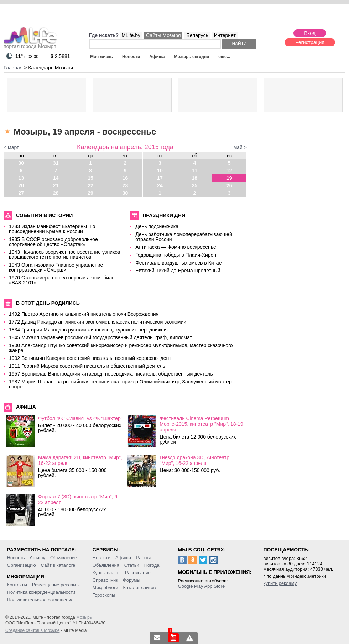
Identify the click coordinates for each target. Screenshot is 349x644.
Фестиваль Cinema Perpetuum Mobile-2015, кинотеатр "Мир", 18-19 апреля (201, 424)
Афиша (157, 57)
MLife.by (131, 35)
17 (160, 178)
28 (56, 193)
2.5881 (60, 56)
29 (90, 193)
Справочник (105, 580)
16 (125, 178)
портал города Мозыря (30, 44)
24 (160, 185)
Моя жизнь (101, 57)
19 (229, 178)
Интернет (225, 35)
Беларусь (197, 35)
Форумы (132, 580)
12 (229, 171)
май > (240, 147)
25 (195, 185)
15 (90, 178)
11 (195, 171)
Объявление (64, 558)
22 (90, 185)
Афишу (37, 558)
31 (56, 163)
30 (21, 163)
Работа (144, 558)
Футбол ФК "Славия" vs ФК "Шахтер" (80, 418)
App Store (214, 586)
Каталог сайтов (140, 588)
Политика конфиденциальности (41, 592)
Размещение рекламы (56, 585)
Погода (152, 565)
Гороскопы (104, 595)
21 (56, 185)
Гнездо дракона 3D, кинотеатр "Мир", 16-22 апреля (194, 460)
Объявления (106, 565)
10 (160, 171)
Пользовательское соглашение (40, 600)
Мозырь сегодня (192, 57)
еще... (224, 57)
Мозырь (84, 617)
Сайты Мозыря (163, 35)
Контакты (17, 585)
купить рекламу (280, 583)
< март (11, 147)
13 (21, 178)
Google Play (191, 586)
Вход (310, 33)
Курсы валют (106, 573)
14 (56, 178)
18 (195, 178)
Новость (16, 558)
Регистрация (310, 42)
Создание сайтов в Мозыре (32, 630)
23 (125, 185)
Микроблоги (105, 588)
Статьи (132, 565)
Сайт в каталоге (58, 565)
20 (21, 185)
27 (21, 193)
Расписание (138, 573)
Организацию (22, 565)
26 (229, 185)
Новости (131, 57)
